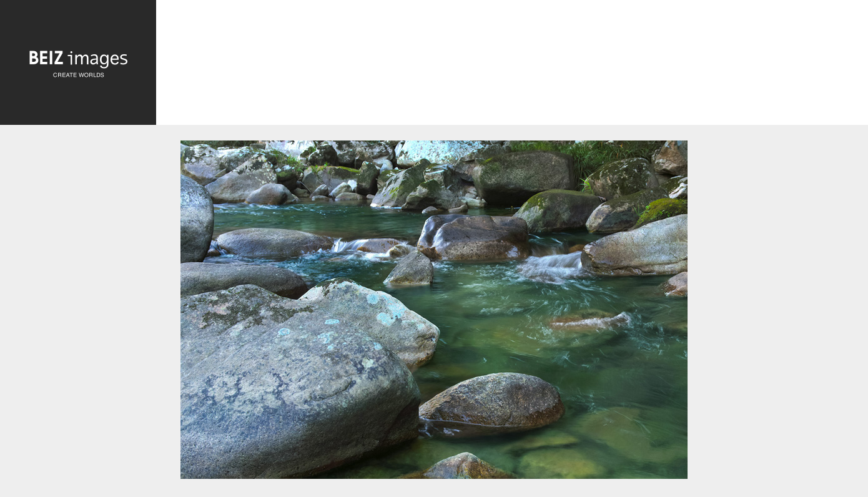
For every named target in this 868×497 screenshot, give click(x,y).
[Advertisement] (512, 66)
